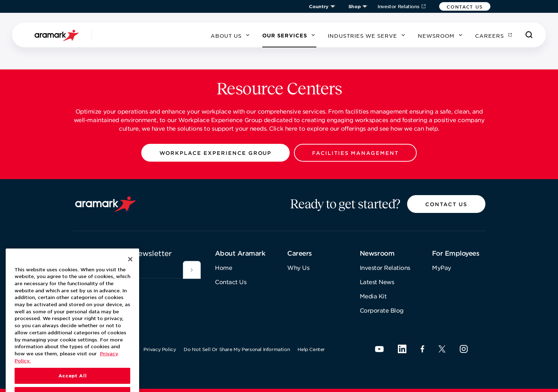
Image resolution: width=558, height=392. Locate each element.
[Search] (529, 35)
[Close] (130, 271)
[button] (465, 6)
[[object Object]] (192, 270)
